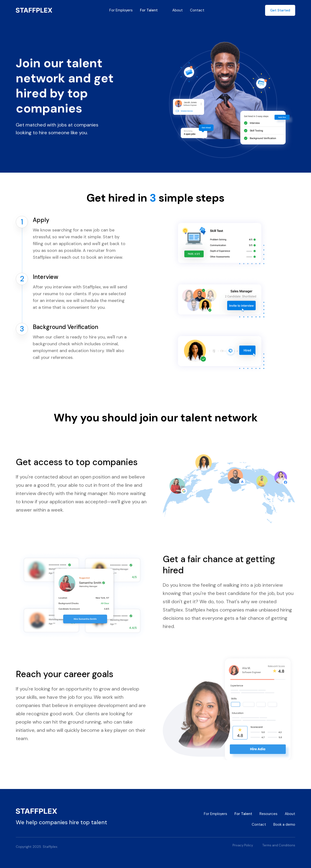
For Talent (149, 10)
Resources (268, 814)
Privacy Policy (243, 845)
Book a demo (284, 824)
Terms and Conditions (279, 845)
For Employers (121, 10)
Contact (197, 10)
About (177, 10)
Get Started (280, 10)
